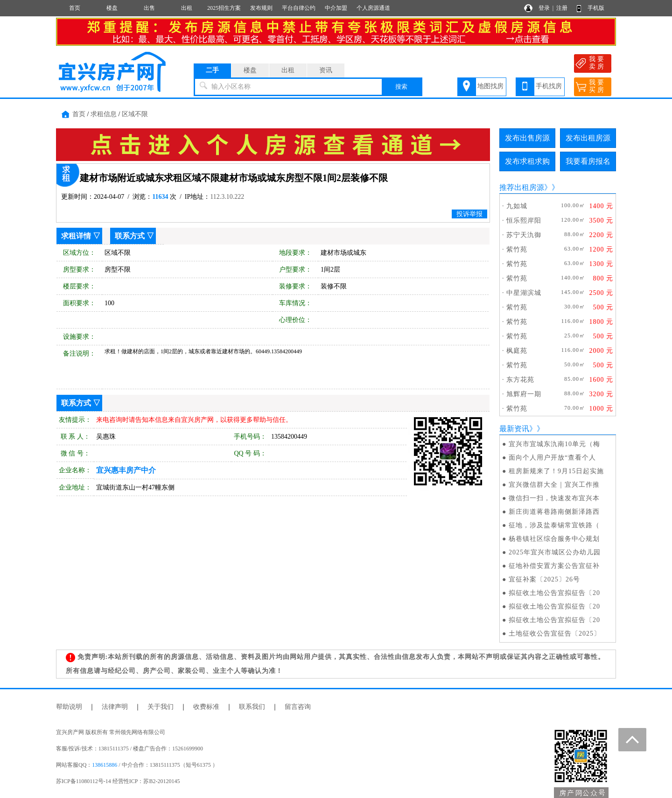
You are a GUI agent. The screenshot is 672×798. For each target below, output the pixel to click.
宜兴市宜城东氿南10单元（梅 (554, 444)
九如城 (517, 206)
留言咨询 (298, 707)
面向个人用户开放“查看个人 (552, 458)
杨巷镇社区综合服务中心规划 (554, 539)
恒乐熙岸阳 (524, 220)
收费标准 (206, 707)
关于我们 (161, 707)
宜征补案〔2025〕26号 (544, 579)
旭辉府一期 (524, 394)
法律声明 (115, 707)
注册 (562, 8)
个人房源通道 (373, 8)
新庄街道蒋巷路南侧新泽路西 (554, 512)
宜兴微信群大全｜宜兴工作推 (554, 485)
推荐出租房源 (522, 187)
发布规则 (261, 8)
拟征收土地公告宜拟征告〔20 (554, 593)
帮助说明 (69, 707)
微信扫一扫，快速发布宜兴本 (554, 498)
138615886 (105, 765)
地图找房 (490, 86)
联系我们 (252, 707)
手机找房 (549, 86)
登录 (544, 8)
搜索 (401, 87)
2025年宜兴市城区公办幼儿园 (555, 552)
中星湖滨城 (524, 293)
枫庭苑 (517, 351)
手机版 (596, 8)
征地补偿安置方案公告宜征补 (554, 566)
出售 (149, 8)
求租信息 (104, 114)
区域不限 (135, 114)
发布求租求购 (527, 161)
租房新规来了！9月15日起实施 (556, 471)
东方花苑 (520, 380)
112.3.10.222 (227, 197)
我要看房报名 (588, 161)
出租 (187, 8)
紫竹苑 (517, 249)
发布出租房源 (588, 138)
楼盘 (112, 8)
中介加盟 (336, 8)
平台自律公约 (299, 8)
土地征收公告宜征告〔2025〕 (555, 633)
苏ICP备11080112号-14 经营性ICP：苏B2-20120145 (118, 781)
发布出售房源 (527, 138)
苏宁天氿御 (524, 235)
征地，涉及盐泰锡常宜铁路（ (554, 525)
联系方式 (130, 236)
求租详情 (76, 236)
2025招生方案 (224, 8)
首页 (75, 8)
